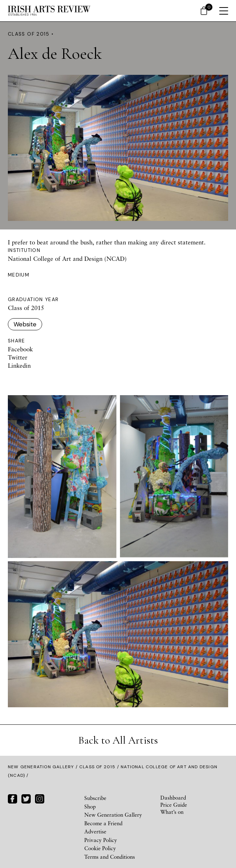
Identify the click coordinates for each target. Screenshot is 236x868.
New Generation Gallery (41, 767)
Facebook (20, 349)
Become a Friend (103, 823)
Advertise (95, 831)
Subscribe (95, 798)
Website (25, 324)
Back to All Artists (118, 740)
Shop (90, 806)
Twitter (18, 357)
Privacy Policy (101, 840)
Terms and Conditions (110, 857)
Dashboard (173, 797)
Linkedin (19, 365)
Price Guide (174, 805)
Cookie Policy (100, 848)
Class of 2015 (97, 767)
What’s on (172, 812)
